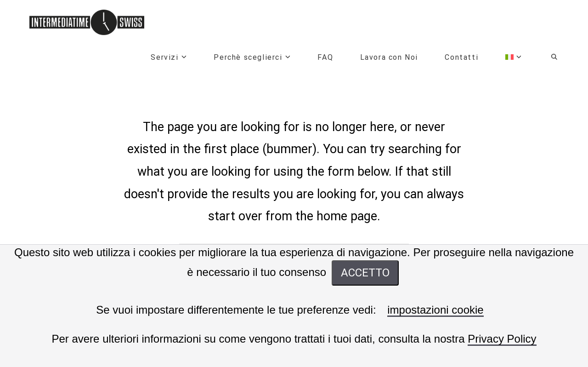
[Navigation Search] (547, 58)
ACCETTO (365, 273)
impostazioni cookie (435, 310)
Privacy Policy (502, 339)
